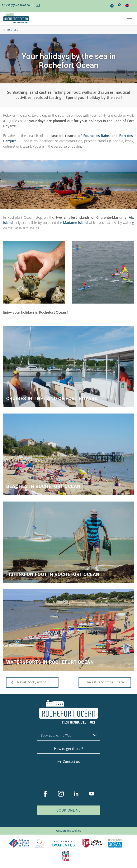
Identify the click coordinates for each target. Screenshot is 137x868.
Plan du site (7, 824)
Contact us (69, 762)
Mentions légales (26, 824)
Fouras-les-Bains (96, 136)
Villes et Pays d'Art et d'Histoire (65, 856)
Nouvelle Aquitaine (92, 843)
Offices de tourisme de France (19, 843)
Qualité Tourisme (40, 843)
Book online (68, 810)
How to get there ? (68, 749)
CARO (115, 843)
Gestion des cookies (68, 831)
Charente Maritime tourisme (63, 843)
